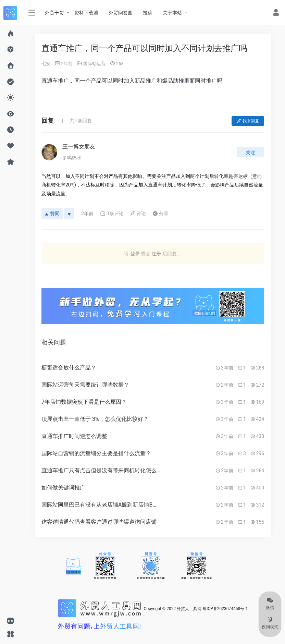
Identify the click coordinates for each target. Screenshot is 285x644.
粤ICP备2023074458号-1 (225, 609)
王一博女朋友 (79, 147)
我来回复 (248, 121)
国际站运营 (94, 64)
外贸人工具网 (189, 609)
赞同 (52, 214)
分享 (160, 214)
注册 (156, 254)
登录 (135, 254)
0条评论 (112, 214)
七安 (46, 64)
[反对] (69, 214)
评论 (138, 214)
